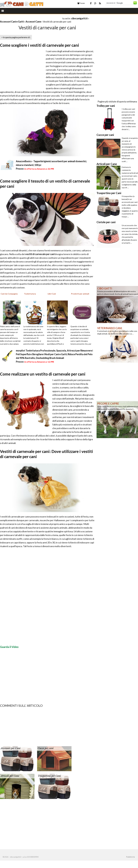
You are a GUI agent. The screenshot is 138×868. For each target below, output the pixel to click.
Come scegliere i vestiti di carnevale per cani (40, 45)
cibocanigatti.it (79, 18)
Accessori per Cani (11, 748)
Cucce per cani (46, 748)
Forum (81, 3)
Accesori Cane (33, 22)
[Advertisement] (31, 18)
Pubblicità (130, 857)
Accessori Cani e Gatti (12, 22)
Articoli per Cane (10, 776)
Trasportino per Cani (49, 776)
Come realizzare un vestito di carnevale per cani (43, 374)
